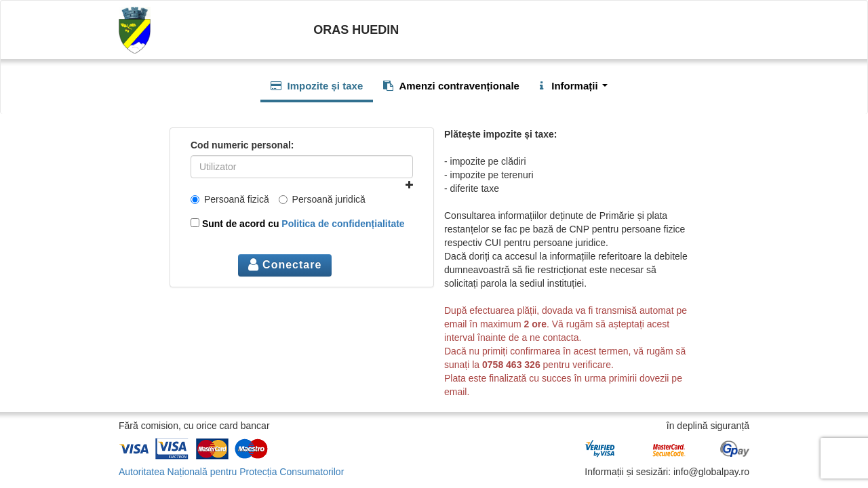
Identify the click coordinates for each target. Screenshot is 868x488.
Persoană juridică (322, 199)
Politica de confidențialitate (343, 224)
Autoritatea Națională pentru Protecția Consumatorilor (231, 472)
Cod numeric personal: (242, 145)
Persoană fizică (230, 199)
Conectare (285, 265)
